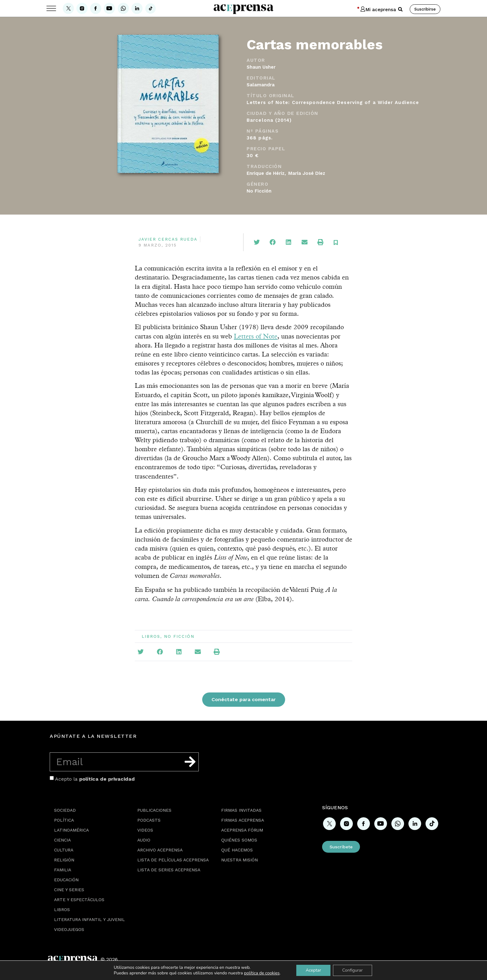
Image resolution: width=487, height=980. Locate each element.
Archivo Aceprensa (160, 850)
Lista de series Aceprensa (169, 870)
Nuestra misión (239, 860)
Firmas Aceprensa (243, 820)
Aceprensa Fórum (242, 830)
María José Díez (307, 173)
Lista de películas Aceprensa (173, 860)
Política (64, 820)
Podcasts (149, 820)
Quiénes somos (239, 840)
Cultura (64, 850)
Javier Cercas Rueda (168, 239)
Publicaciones (154, 810)
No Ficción (259, 191)
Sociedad (65, 810)
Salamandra (261, 85)
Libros (151, 636)
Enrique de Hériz (266, 173)
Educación (66, 880)
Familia (63, 870)
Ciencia (62, 840)
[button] (400, 9)
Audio (144, 840)
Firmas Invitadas (241, 810)
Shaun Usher (261, 67)
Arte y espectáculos (79, 900)
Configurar (353, 970)
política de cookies (262, 973)
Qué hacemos (237, 850)
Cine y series (69, 890)
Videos (145, 830)
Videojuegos (69, 929)
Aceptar (313, 970)
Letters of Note (256, 336)
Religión (64, 860)
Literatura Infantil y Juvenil (89, 919)
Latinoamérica (71, 830)
